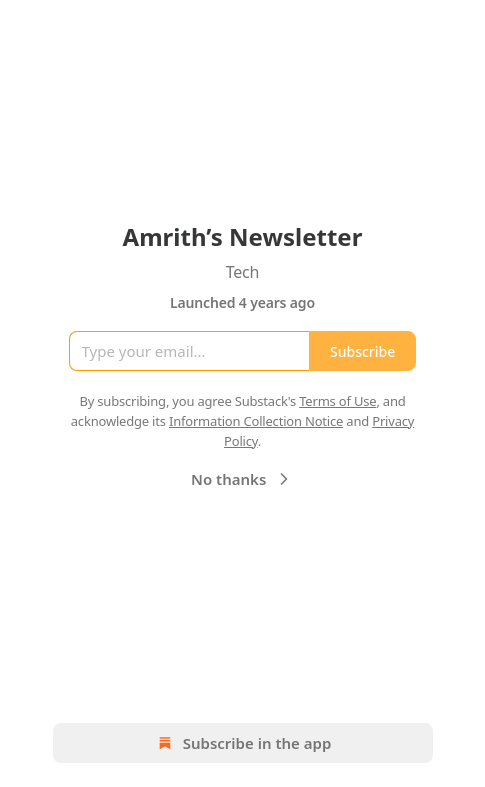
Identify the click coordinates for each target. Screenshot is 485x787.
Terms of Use (337, 401)
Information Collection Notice (256, 421)
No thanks (242, 479)
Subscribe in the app (242, 743)
